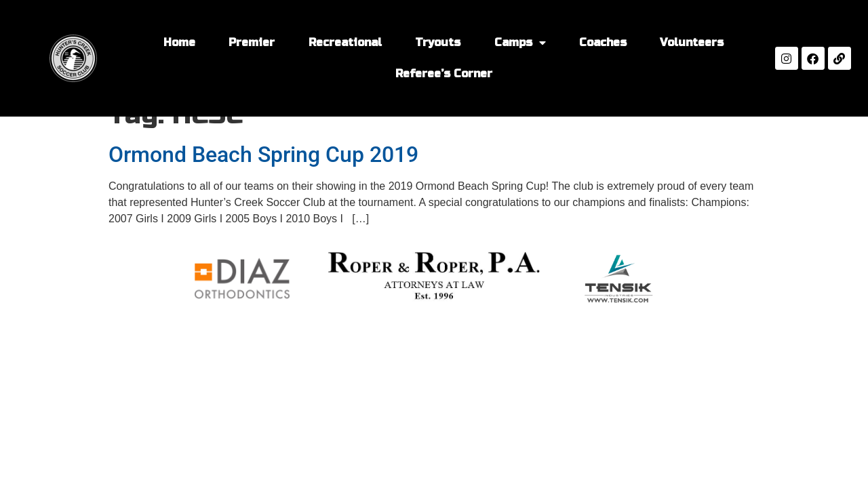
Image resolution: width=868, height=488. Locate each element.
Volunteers (692, 42)
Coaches (603, 42)
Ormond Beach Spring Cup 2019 (263, 155)
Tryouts (438, 42)
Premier (252, 42)
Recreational (345, 42)
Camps (520, 43)
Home (179, 42)
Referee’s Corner (444, 74)
